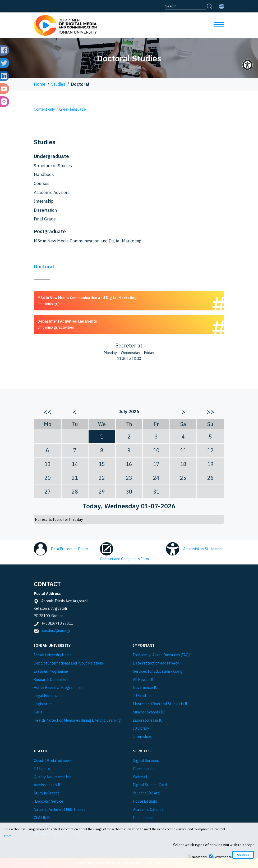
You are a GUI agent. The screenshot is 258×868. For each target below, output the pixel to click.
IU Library (141, 728)
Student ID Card (146, 793)
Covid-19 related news (53, 761)
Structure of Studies (53, 166)
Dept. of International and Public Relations (69, 663)
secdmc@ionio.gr (56, 631)
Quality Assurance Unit (52, 777)
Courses (42, 183)
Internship (44, 201)
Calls (38, 712)
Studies (58, 84)
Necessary (199, 857)
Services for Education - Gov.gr (158, 672)
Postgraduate (50, 231)
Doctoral (44, 266)
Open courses (144, 769)
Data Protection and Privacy (156, 663)
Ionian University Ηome (53, 655)
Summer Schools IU (149, 712)
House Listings (145, 801)
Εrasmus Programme (51, 672)
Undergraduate (51, 156)
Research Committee (51, 680)
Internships (142, 737)
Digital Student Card (150, 785)
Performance (222, 857)
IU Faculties (143, 696)
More (8, 836)
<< (48, 412)
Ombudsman (143, 818)
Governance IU (145, 688)
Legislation (43, 704)
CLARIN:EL (43, 818)
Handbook (44, 174)
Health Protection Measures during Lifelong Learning (77, 720)
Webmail (140, 777)
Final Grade (45, 219)
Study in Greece (47, 793)
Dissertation (45, 210)
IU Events (42, 769)
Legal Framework (48, 696)
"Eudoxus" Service (49, 801)
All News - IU (144, 680)
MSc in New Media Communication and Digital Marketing (88, 241)
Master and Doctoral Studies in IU (161, 704)
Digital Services (146, 761)
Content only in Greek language (60, 109)
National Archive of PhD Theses (60, 810)
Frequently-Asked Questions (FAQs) (162, 655)
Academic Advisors (52, 192)
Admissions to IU (48, 785)
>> (210, 412)
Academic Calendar (149, 810)
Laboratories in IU (148, 720)
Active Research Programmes (58, 688)
